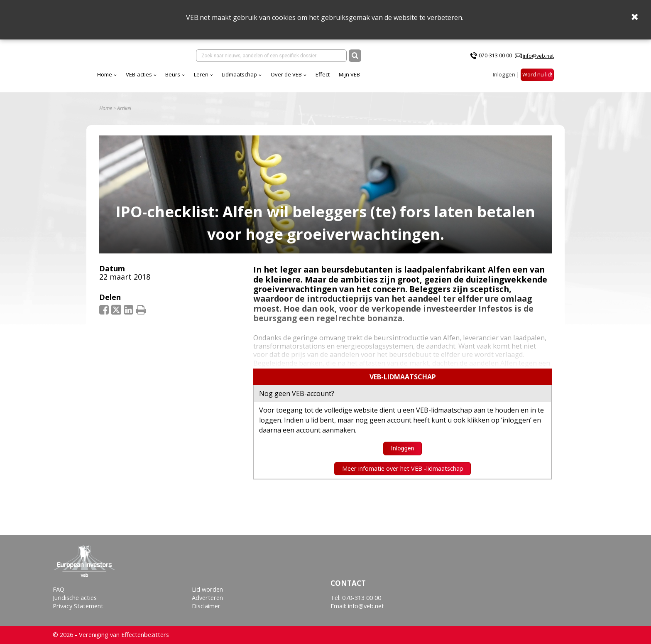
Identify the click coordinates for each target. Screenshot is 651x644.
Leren (274, 79)
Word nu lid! (537, 79)
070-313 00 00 (495, 58)
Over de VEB (359, 79)
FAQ (59, 589)
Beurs (246, 79)
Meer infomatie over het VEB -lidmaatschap (403, 475)
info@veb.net (538, 58)
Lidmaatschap (312, 79)
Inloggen (504, 79)
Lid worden (207, 589)
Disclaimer (206, 606)
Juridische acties (75, 598)
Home (178, 79)
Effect (396, 79)
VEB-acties (212, 79)
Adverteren (207, 598)
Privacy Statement (78, 606)
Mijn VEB (422, 79)
